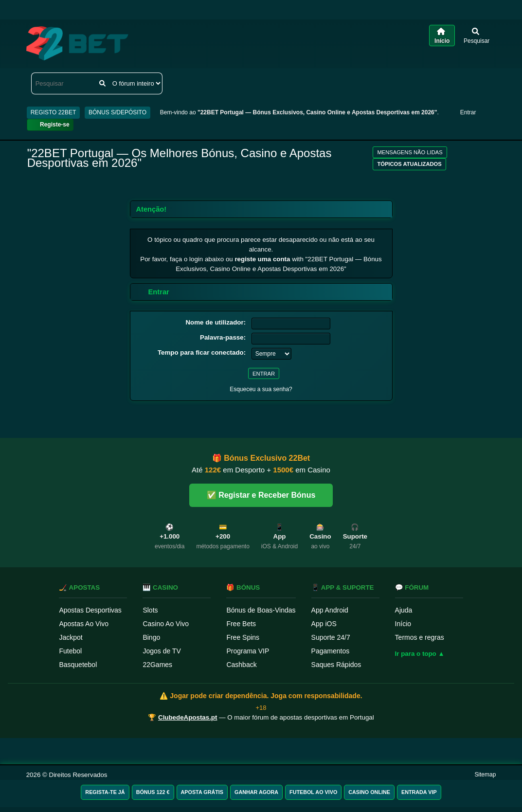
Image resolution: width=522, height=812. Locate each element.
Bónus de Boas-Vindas (261, 610)
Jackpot (71, 637)
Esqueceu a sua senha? (261, 389)
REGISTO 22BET (54, 112)
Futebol (70, 651)
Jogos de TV (162, 651)
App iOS (324, 624)
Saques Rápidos (336, 665)
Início (403, 624)
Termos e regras (420, 637)
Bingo (151, 637)
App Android (330, 610)
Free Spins (243, 637)
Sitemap (485, 775)
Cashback (241, 665)
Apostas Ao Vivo (84, 624)
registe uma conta (262, 259)
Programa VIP (248, 651)
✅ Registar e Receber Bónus (261, 495)
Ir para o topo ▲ (420, 654)
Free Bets (241, 624)
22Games (157, 665)
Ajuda (404, 610)
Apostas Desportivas (90, 610)
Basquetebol (78, 665)
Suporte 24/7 (331, 637)
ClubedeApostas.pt (188, 717)
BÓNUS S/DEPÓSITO (117, 112)
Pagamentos (331, 651)
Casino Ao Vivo (166, 624)
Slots (150, 610)
